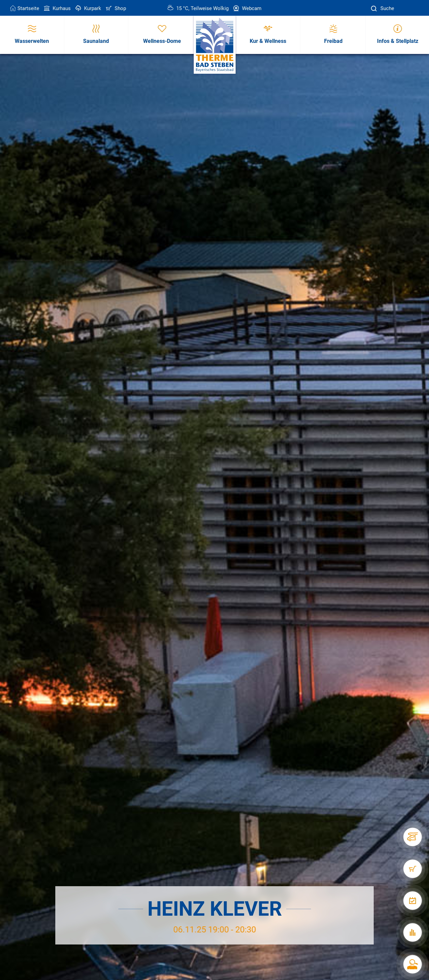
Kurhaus (57, 8)
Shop (115, 8)
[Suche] (375, 9)
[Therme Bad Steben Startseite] (215, 45)
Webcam (247, 8)
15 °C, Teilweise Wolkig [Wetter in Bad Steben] (198, 8)
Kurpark (88, 8)
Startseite (25, 8)
